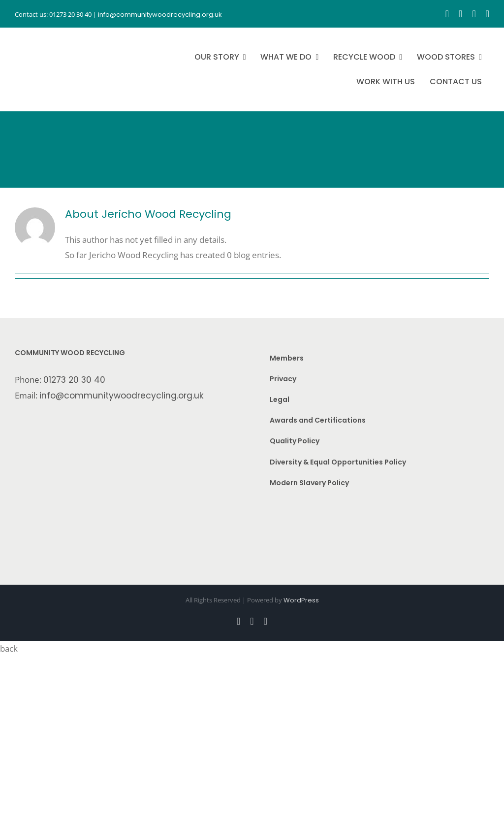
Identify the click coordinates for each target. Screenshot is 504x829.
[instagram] (460, 14)
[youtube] (474, 14)
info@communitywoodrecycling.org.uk (122, 396)
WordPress (301, 600)
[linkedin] (488, 14)
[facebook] (447, 14)
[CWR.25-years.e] (52, 37)
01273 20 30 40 (74, 380)
